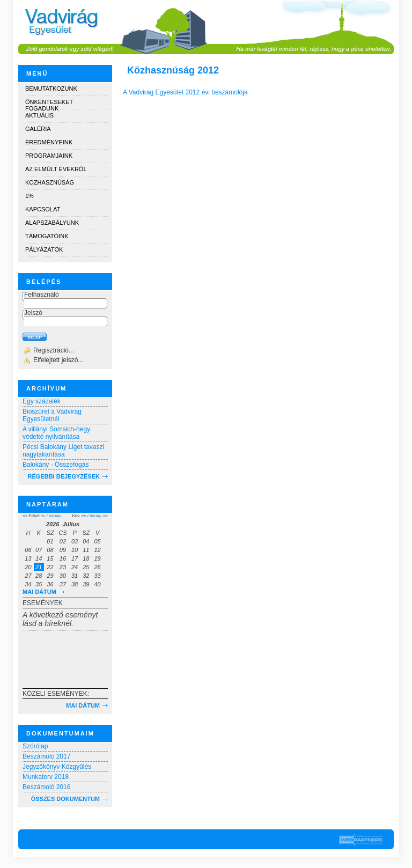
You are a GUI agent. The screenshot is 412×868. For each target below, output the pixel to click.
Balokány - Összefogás (56, 465)
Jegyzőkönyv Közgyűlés (57, 767)
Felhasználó (42, 295)
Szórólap (35, 746)
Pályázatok (44, 249)
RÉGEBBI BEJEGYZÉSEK (64, 476)
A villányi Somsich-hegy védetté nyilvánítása (56, 433)
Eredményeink (49, 142)
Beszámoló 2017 (46, 756)
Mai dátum (39, 592)
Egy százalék (42, 401)
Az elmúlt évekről (56, 169)
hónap (55, 516)
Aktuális (39, 115)
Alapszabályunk (52, 223)
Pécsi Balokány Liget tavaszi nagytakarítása (63, 451)
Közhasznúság (50, 182)
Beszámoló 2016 (46, 787)
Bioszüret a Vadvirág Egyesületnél (52, 415)
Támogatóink (47, 236)
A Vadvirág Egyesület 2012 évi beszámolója (185, 92)
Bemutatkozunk (51, 89)
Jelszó (33, 313)
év (43, 516)
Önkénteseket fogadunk (49, 104)
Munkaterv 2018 (46, 777)
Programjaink (49, 156)
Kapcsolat (43, 209)
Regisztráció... (54, 350)
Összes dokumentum (65, 799)
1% (30, 196)
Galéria (38, 129)
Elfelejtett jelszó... (58, 360)
